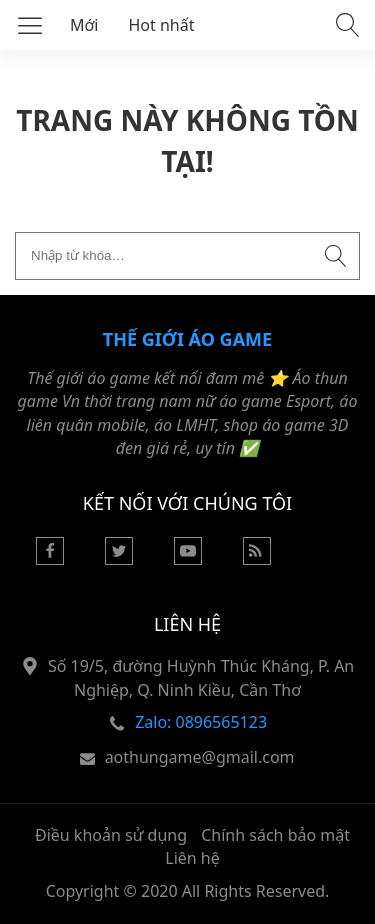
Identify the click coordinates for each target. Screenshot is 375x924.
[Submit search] (336, 256)
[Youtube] (188, 559)
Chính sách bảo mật (275, 835)
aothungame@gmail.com (200, 757)
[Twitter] (119, 559)
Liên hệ (192, 858)
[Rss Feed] (257, 559)
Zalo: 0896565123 (201, 722)
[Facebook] (50, 559)
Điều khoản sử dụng (111, 835)
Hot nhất (162, 25)
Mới (84, 25)
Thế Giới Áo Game (187, 339)
